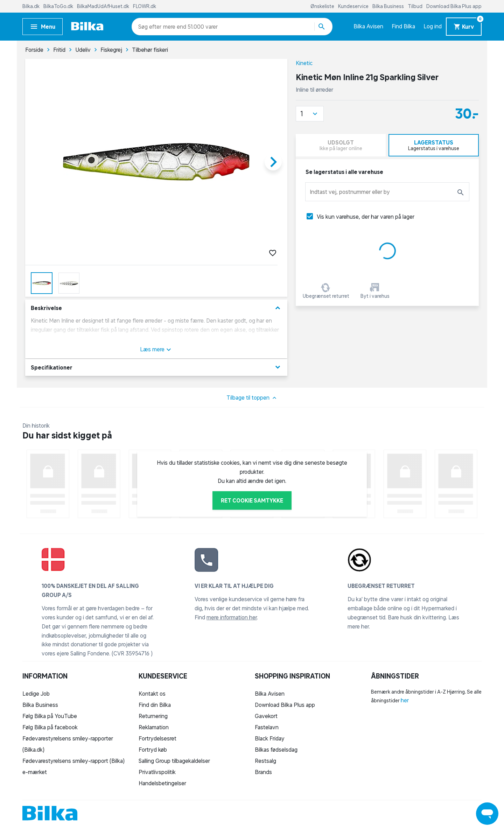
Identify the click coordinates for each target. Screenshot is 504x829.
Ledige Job (36, 694)
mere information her (232, 617)
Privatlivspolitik (157, 772)
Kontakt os (152, 694)
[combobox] (151, 27)
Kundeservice (354, 6)
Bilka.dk (31, 6)
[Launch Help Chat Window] (487, 814)
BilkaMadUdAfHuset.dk (104, 6)
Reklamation (154, 727)
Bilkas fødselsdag (276, 750)
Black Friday (270, 738)
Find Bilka (403, 26)
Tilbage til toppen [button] (252, 398)
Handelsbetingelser (162, 783)
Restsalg (265, 761)
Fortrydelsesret (157, 738)
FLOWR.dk (145, 6)
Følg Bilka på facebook (50, 727)
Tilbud (416, 6)
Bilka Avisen (368, 26)
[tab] (434, 145)
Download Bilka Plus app (454, 6)
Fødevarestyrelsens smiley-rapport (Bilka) (73, 761)
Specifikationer (156, 367)
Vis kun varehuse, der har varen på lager (366, 217)
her (405, 700)
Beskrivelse (156, 308)
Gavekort (266, 716)
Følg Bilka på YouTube (50, 716)
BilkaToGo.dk (59, 6)
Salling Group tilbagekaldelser (174, 761)
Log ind (433, 26)
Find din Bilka (155, 705)
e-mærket (35, 772)
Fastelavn (267, 727)
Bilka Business (389, 6)
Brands (263, 772)
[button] (310, 114)
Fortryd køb (153, 750)
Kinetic (304, 63)
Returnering (153, 716)
